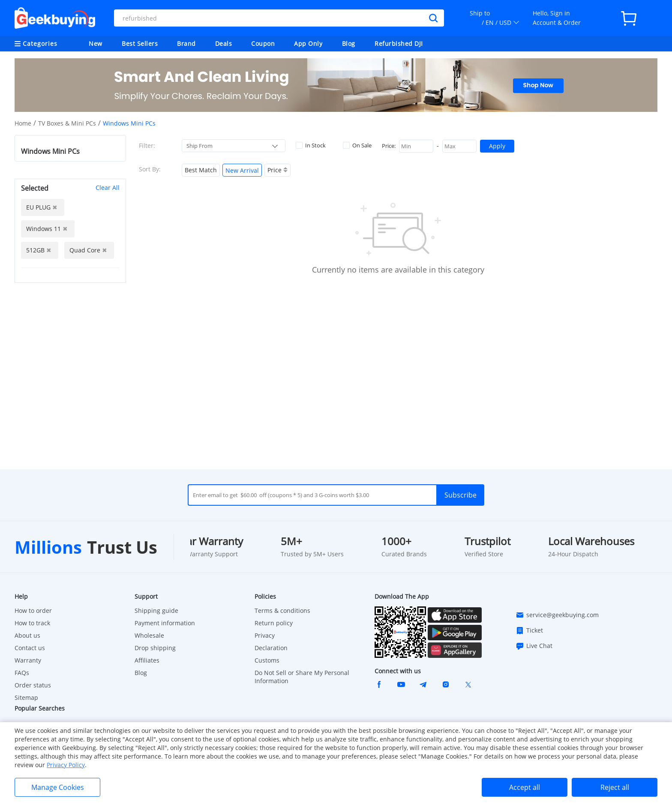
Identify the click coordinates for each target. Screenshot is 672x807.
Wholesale (149, 635)
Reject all (615, 787)
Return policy (274, 623)
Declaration (271, 648)
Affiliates (147, 660)
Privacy (265, 635)
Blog (349, 43)
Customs (267, 660)
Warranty (28, 660)
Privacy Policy (66, 765)
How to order (33, 610)
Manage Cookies (58, 787)
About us (27, 635)
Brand (186, 43)
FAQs (22, 673)
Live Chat (534, 646)
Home (23, 123)
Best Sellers (140, 43)
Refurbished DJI (399, 43)
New (96, 43)
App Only (308, 43)
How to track (32, 623)
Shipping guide (156, 610)
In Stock (311, 145)
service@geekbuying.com (557, 615)
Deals (224, 43)
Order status (33, 685)
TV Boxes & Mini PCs (67, 123)
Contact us (30, 648)
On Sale (357, 145)
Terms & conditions (282, 610)
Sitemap (26, 697)
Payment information (165, 623)
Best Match (201, 170)
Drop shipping (155, 648)
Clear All (108, 187)
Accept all (525, 787)
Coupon (263, 43)
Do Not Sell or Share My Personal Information (302, 677)
